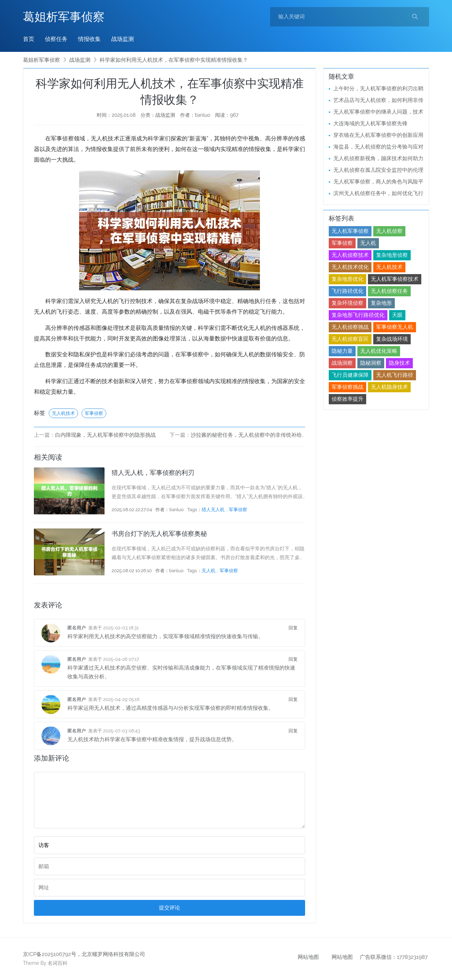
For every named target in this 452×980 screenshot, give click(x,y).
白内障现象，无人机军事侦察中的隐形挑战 (105, 435)
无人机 (209, 571)
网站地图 (308, 957)
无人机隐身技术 (389, 387)
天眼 (397, 315)
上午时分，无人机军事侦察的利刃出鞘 (378, 89)
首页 (29, 39)
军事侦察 (94, 413)
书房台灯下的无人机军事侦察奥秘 (159, 534)
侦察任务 (56, 39)
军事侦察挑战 (347, 387)
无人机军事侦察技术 (395, 279)
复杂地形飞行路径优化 (358, 315)
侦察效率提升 (347, 399)
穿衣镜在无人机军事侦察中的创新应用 (378, 135)
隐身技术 (399, 363)
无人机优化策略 (379, 351)
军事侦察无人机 (395, 327)
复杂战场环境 (392, 339)
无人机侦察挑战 (350, 327)
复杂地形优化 (347, 279)
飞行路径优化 (347, 291)
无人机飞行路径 (395, 375)
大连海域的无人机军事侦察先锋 (370, 123)
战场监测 (123, 39)
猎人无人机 (213, 510)
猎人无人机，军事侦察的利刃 (153, 473)
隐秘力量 (342, 351)
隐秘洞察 (371, 363)
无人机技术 (63, 413)
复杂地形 (381, 303)
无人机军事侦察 (350, 231)
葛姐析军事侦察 (64, 17)
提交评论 (169, 908)
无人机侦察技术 (350, 255)
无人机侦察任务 (389, 291)
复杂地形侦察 (392, 255)
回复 (293, 628)
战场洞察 (342, 363)
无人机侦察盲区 (350, 339)
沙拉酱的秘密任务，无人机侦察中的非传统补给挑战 (252, 435)
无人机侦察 (389, 231)
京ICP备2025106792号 (50, 954)
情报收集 (89, 39)
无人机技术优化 (350, 267)
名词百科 (58, 963)
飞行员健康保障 (350, 375)
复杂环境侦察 (347, 303)
